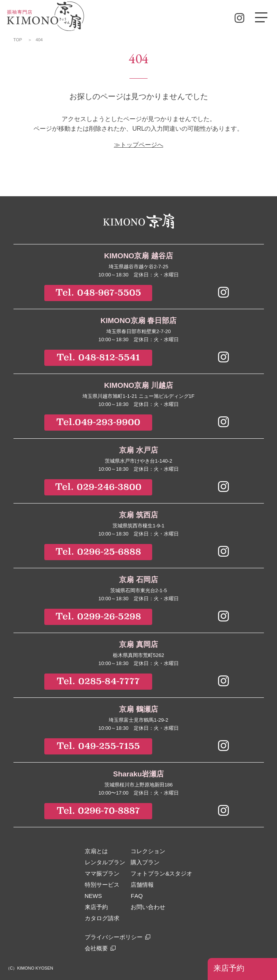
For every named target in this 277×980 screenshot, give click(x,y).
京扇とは (96, 851)
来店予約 (229, 968)
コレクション (148, 851)
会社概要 (96, 948)
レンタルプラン (105, 862)
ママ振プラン (102, 873)
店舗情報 (142, 885)
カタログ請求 (102, 918)
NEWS (93, 896)
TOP (18, 40)
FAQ (137, 896)
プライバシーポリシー (114, 937)
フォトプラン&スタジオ (161, 873)
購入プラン (145, 862)
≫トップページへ (139, 145)
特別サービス (102, 885)
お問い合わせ (148, 907)
